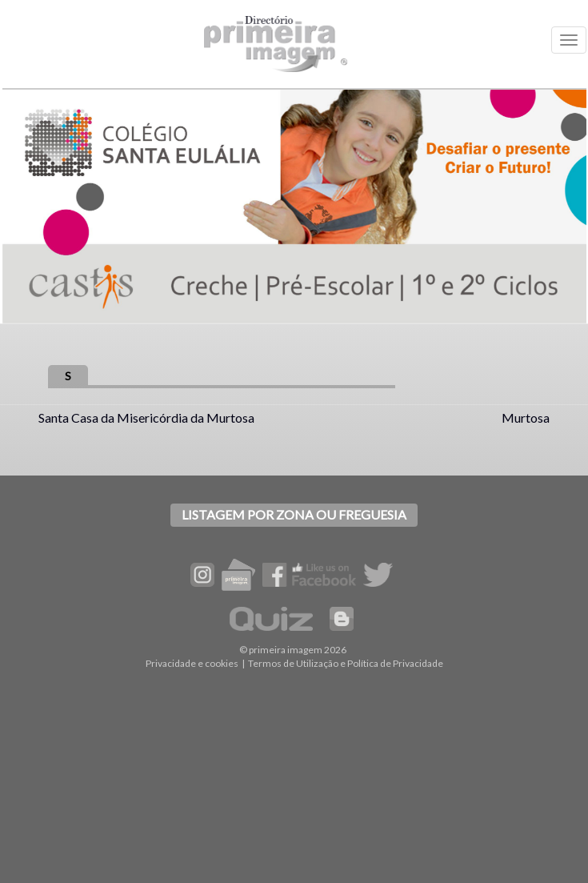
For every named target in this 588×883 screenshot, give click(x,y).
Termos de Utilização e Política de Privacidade (346, 663)
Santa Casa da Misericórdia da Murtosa (146, 417)
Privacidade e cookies (192, 663)
